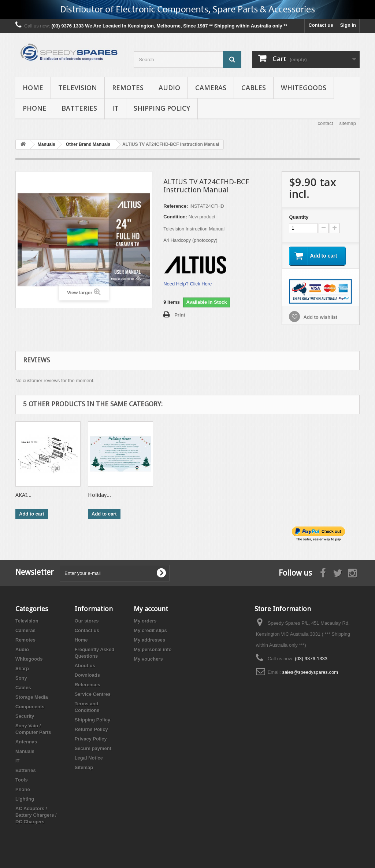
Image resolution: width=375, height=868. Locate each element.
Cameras (211, 88)
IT (115, 108)
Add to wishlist (320, 317)
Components (30, 707)
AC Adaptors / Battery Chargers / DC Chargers (36, 815)
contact (326, 123)
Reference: (176, 206)
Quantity (299, 217)
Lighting (25, 799)
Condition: (175, 217)
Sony (21, 678)
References (88, 685)
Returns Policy (91, 729)
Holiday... (317, 495)
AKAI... (241, 495)
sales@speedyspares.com (310, 672)
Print (180, 315)
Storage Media (32, 697)
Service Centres (93, 694)
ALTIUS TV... (175, 495)
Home (33, 88)
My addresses (149, 640)
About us (85, 666)
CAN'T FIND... (33, 495)
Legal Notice (89, 758)
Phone (35, 108)
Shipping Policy (162, 108)
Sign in (348, 25)
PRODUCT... (102, 495)
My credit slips (150, 630)
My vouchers (148, 659)
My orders (145, 621)
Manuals (25, 751)
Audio (169, 88)
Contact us (321, 25)
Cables (254, 88)
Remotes (128, 88)
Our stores (87, 621)
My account (151, 609)
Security (25, 716)
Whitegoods (304, 88)
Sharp (22, 668)
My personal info (153, 649)
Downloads (87, 675)
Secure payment (93, 748)
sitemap (348, 123)
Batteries (79, 108)
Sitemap (84, 767)
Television (78, 88)
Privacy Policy (91, 739)
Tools (22, 780)
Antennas (26, 742)
